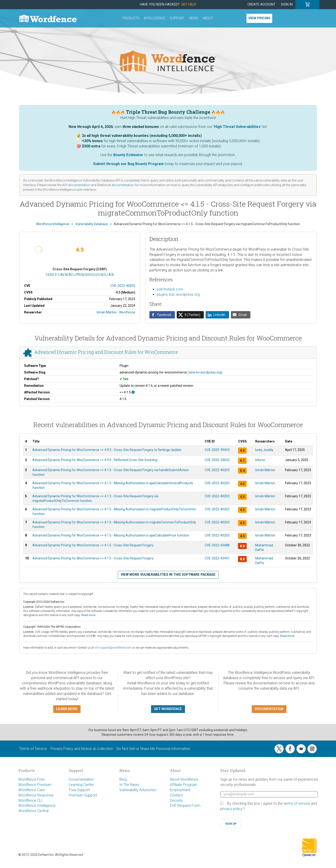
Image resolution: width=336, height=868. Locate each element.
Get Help (189, 4)
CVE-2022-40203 (123, 286)
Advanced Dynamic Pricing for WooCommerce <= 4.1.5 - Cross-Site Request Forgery (93, 545)
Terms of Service (33, 749)
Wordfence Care (32, 790)
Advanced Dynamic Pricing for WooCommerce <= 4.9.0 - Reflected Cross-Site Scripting (95, 460)
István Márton (265, 470)
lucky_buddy (264, 450)
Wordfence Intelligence (37, 806)
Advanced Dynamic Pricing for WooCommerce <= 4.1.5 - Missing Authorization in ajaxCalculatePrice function (111, 535)
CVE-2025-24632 (217, 460)
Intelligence (155, 18)
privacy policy (231, 809)
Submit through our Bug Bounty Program (128, 164)
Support (177, 18)
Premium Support (83, 795)
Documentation (81, 779)
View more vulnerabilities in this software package (168, 575)
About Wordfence (184, 779)
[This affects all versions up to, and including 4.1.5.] (133, 392)
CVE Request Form (185, 806)
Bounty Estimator (128, 155)
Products (131, 18)
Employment (180, 790)
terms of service (297, 803)
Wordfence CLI (30, 800)
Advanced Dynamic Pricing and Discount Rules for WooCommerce (106, 352)
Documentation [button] (269, 709)
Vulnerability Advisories (138, 790)
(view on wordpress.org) (205, 372)
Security (176, 800)
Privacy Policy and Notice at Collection (82, 749)
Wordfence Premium (35, 785)
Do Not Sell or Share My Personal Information (153, 749)
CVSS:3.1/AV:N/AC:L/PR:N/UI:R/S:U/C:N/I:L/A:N (80, 275)
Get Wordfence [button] (168, 709)
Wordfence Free (31, 779)
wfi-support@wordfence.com (113, 648)
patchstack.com (170, 289)
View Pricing (259, 18)
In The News (129, 785)
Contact (176, 795)
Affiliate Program (183, 785)
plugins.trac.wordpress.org (178, 294)
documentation (79, 185)
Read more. (89, 615)
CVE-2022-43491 (217, 558)
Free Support (79, 790)
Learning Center (81, 785)
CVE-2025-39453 (217, 450)
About (208, 18)
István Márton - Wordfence (116, 312)
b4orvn (260, 460)
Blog (123, 779)
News (193, 18)
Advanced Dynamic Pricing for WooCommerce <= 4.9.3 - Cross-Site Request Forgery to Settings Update (107, 450)
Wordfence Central (33, 811)
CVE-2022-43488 (217, 545)
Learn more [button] (67, 709)
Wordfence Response (36, 795)
